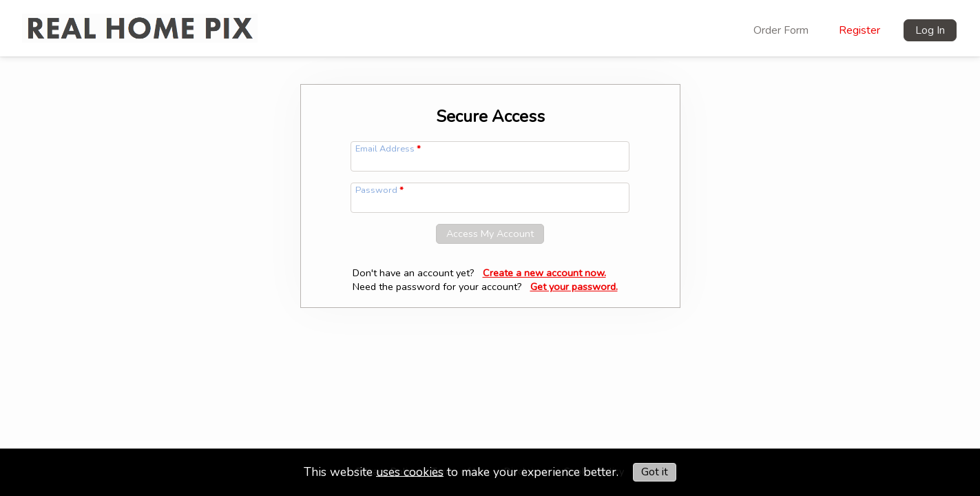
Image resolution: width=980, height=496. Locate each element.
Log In (930, 30)
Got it (655, 472)
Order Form (781, 30)
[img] (140, 21)
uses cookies (410, 471)
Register (859, 30)
